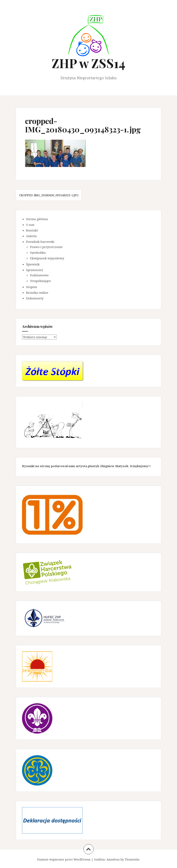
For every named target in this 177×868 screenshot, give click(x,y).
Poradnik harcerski (40, 242)
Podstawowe (39, 275)
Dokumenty (35, 298)
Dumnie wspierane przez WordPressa (64, 859)
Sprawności (35, 270)
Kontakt (32, 230)
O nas (30, 225)
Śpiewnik (33, 264)
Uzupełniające (41, 281)
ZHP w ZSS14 (88, 63)
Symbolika (38, 252)
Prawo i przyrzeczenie (46, 247)
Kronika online (37, 293)
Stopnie (32, 287)
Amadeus (113, 859)
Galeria (31, 236)
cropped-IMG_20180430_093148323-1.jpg (49, 195)
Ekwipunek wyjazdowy (47, 258)
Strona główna (37, 219)
